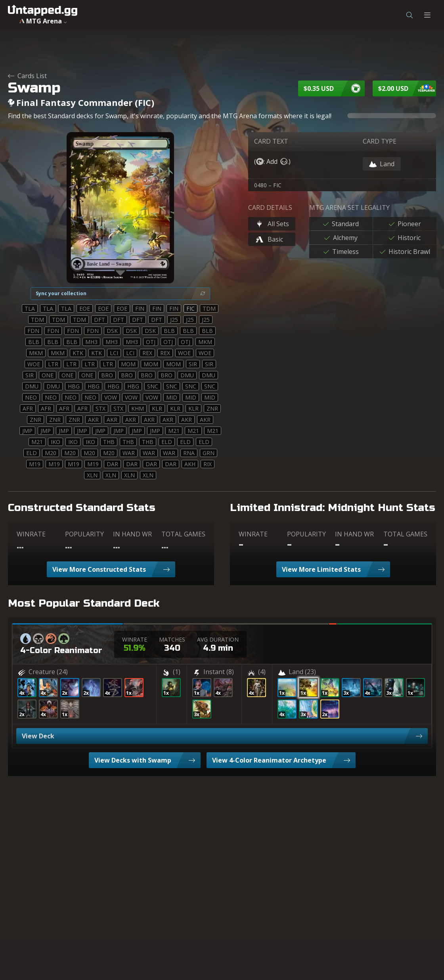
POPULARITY (84, 534)
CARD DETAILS (270, 208)
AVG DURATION (218, 639)
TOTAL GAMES (183, 534)
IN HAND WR (132, 534)
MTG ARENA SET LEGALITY (349, 208)
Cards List (27, 76)
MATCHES (172, 639)
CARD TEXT (271, 141)
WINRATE (31, 534)
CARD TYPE (380, 141)
